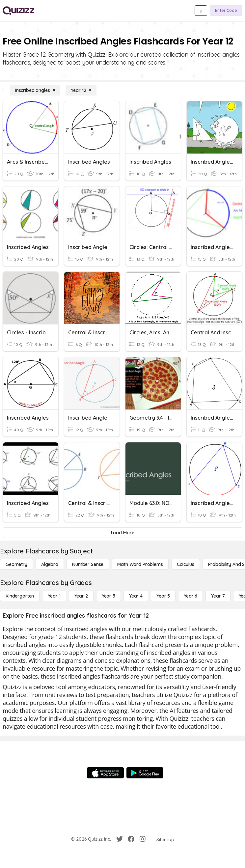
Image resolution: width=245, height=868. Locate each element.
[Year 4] (136, 596)
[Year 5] (163, 596)
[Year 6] (191, 596)
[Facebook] (131, 839)
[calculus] (186, 564)
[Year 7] (218, 596)
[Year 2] (81, 596)
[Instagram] (143, 839)
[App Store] (105, 773)
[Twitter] (120, 839)
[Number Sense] (88, 564)
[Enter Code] (226, 11)
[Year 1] (54, 596)
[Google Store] (145, 773)
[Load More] (122, 533)
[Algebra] (50, 564)
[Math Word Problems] (140, 564)
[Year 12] (81, 90)
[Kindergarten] (20, 596)
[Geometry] (16, 564)
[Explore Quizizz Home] (18, 11)
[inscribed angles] (35, 90)
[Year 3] (109, 596)
